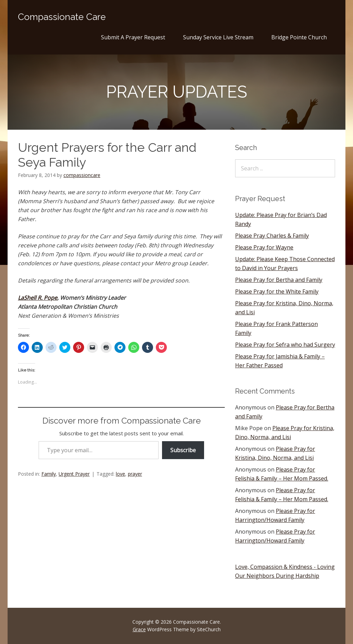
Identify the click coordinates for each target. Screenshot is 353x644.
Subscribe (183, 450)
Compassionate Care (62, 17)
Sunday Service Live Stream (218, 37)
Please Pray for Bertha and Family (279, 280)
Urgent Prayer (74, 474)
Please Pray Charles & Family (272, 236)
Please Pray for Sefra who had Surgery (285, 345)
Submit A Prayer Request (133, 37)
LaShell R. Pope (38, 298)
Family (49, 474)
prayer (135, 474)
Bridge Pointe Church (299, 37)
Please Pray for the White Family (277, 291)
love (120, 474)
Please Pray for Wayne (264, 247)
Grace (139, 629)
